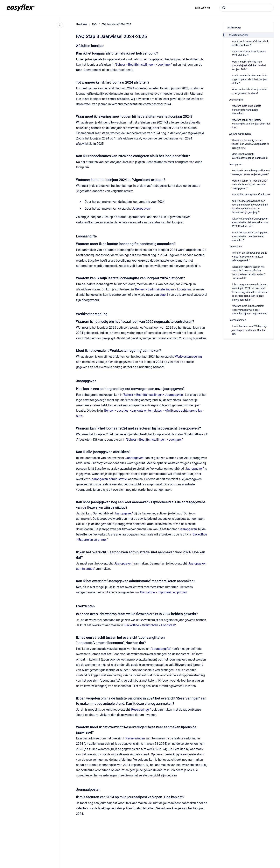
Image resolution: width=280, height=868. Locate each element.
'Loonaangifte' (161, 649)
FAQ (94, 24)
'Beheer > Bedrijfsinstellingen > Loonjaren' (163, 289)
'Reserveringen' (141, 710)
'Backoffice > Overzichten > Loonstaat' (150, 625)
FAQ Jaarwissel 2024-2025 (116, 24)
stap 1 (164, 295)
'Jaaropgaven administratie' (108, 479)
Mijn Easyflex (203, 8)
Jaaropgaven (123, 563)
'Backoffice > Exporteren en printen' (163, 592)
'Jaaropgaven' (141, 209)
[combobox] (247, 8)
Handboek (82, 24)
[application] (279, 867)
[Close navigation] (60, 25)
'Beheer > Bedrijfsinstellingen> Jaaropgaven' (153, 395)
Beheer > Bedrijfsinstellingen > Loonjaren (143, 65)
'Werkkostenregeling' (188, 357)
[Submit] (224, 8)
